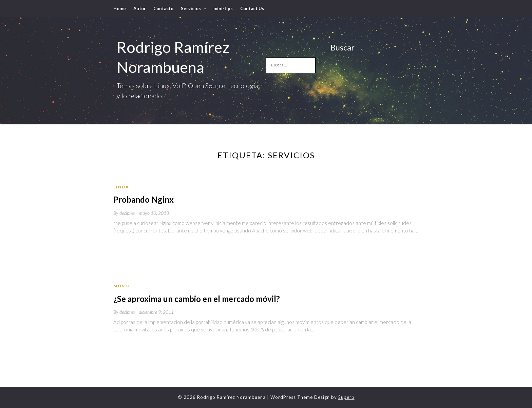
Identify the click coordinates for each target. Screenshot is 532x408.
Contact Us (252, 8)
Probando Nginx (144, 199)
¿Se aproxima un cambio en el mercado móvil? (197, 299)
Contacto (163, 8)
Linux (121, 187)
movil (122, 286)
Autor (140, 8)
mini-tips (223, 8)
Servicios (191, 8)
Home (120, 8)
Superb (346, 397)
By (126, 213)
